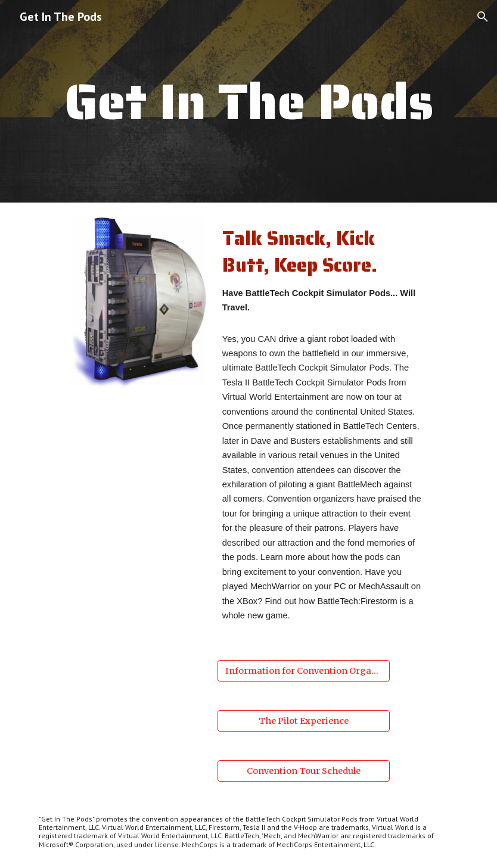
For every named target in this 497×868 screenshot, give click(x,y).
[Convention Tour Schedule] (304, 771)
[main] (248, 101)
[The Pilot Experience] (304, 721)
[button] (483, 17)
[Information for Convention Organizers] (304, 671)
